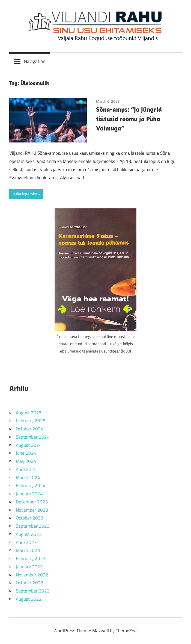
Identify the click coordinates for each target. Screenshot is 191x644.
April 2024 (26, 469)
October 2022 (30, 583)
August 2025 (29, 413)
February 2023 (31, 558)
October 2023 (30, 518)
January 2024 (29, 494)
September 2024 (33, 437)
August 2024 (29, 445)
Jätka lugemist (25, 194)
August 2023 (29, 534)
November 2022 (32, 575)
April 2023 (26, 542)
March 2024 (28, 478)
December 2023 (32, 502)
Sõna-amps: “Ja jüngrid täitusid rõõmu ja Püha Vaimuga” (129, 119)
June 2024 (26, 453)
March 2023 (28, 550)
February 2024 (31, 485)
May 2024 (26, 461)
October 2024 (30, 429)
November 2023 (32, 510)
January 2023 (29, 567)
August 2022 (29, 599)
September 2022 (33, 591)
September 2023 (33, 526)
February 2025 (31, 421)
